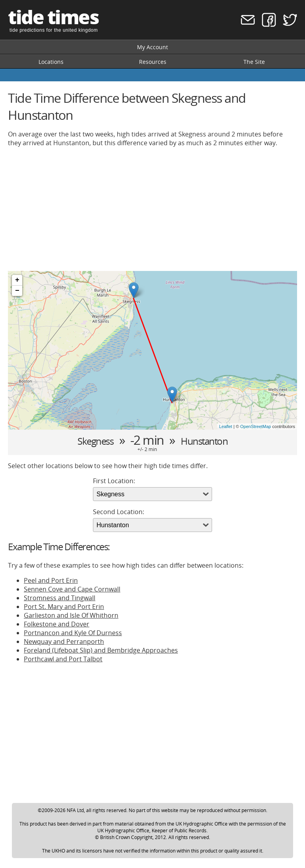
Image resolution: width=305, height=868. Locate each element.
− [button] (17, 291)
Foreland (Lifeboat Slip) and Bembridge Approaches (101, 650)
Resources (153, 62)
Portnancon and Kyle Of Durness (73, 633)
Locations (51, 62)
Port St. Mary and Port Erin (64, 607)
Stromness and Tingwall (60, 598)
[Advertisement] (152, 209)
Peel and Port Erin (51, 580)
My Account (152, 47)
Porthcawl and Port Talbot (63, 659)
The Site (254, 62)
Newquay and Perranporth (64, 641)
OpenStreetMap (256, 426)
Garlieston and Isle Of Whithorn (71, 615)
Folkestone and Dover (57, 624)
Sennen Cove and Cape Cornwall (72, 589)
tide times (53, 17)
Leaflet (226, 426)
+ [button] (17, 280)
